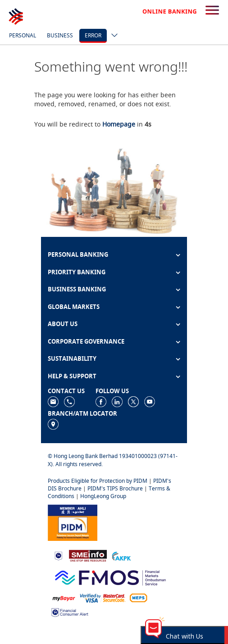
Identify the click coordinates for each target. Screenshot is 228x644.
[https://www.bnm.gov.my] (58, 556)
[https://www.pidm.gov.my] (73, 522)
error (93, 35)
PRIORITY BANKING (77, 272)
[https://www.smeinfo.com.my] (88, 555)
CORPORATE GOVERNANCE (86, 341)
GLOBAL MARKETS (74, 307)
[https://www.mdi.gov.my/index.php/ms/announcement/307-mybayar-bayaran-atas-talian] (64, 597)
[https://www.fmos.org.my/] (110, 577)
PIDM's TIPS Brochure (115, 488)
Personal (23, 35)
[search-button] (212, 11)
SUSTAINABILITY (72, 358)
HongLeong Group (103, 496)
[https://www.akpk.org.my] (121, 555)
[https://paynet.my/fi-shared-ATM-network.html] (138, 597)
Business (60, 35)
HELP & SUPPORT (72, 376)
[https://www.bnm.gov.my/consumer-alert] (70, 612)
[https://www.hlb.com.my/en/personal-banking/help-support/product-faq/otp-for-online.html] (103, 597)
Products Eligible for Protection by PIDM (98, 481)
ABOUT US (63, 324)
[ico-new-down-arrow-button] (112, 36)
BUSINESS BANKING (77, 289)
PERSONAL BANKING (78, 254)
